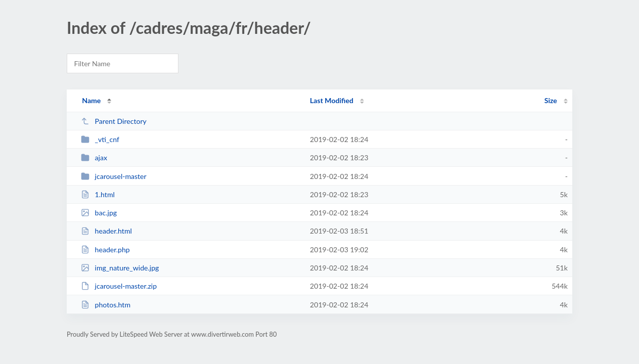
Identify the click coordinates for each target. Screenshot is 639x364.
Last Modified (332, 100)
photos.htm (106, 305)
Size (551, 100)
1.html (98, 194)
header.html (106, 231)
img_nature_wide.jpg (120, 268)
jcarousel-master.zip (119, 286)
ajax (94, 157)
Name (91, 100)
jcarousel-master (114, 176)
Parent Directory (114, 121)
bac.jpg (99, 213)
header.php (105, 249)
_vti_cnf (100, 139)
